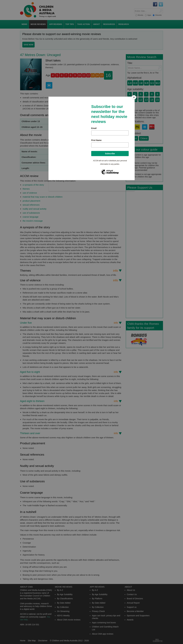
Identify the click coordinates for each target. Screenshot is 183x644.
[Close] (134, 97)
